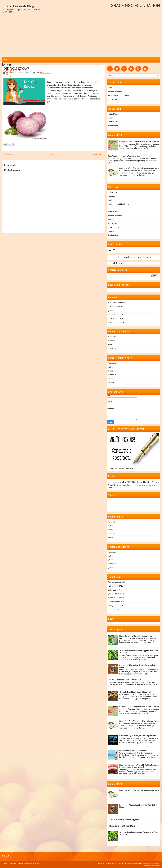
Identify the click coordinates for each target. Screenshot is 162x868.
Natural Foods (114, 114)
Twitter (111, 345)
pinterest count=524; (116, 318)
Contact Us (112, 122)
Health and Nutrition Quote (119, 204)
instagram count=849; (117, 322)
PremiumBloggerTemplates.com (150, 863)
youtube (111, 379)
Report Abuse (115, 263)
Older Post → (98, 155)
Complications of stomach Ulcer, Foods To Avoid (139, 141)
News (7, 74)
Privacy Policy (10, 80)
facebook (112, 337)
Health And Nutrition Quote (16, 70)
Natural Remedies (115, 92)
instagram (112, 375)
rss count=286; (114, 609)
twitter (110, 367)
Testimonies (10, 78)
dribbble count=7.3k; (116, 602)
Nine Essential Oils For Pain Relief (133, 751)
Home (7, 60)
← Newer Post (9, 155)
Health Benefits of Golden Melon (122, 826)
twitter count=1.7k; (115, 307)
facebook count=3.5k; (117, 303)
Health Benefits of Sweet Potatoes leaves (136, 636)
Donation (112, 196)
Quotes (8, 76)
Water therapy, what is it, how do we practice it (138, 736)
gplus (110, 568)
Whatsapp (112, 348)
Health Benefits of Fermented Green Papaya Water (139, 168)
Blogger (149, 257)
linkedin (111, 383)
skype (110, 371)
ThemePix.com (116, 863)
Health (111, 118)
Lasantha (136, 863)
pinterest (112, 341)
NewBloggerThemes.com (152, 865)
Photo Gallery (10, 72)
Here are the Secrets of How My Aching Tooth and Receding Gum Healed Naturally (139, 766)
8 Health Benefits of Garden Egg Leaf (124, 820)
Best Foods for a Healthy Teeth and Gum (124, 156)
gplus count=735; (115, 311)
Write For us (113, 88)
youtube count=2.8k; (116, 314)
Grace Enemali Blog (18, 6)
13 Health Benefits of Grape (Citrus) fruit (135, 692)
